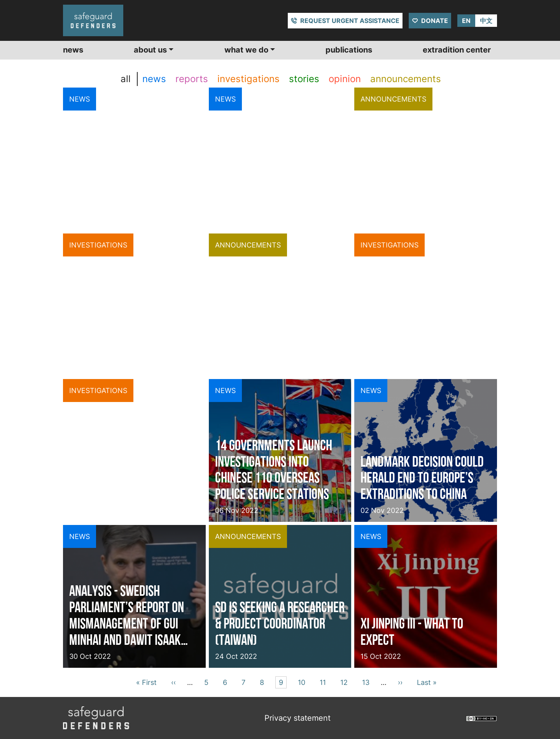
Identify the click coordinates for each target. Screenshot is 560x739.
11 (324, 682)
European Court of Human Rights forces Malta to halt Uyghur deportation (132, 186)
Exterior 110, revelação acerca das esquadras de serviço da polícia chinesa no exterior (133, 470)
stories (304, 79)
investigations (248, 79)
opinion (345, 79)
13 (367, 682)
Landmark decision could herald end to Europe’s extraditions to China (422, 478)
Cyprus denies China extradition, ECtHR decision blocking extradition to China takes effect (265, 178)
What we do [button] (246, 50)
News (73, 50)
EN (466, 21)
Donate (435, 21)
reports (192, 79)
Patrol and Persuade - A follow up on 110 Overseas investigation (419, 332)
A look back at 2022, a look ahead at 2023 (414, 194)
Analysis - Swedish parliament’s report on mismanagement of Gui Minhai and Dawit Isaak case (127, 615)
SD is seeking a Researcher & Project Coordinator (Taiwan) (280, 623)
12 (345, 682)
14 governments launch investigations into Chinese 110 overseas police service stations (274, 470)
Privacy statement (297, 718)
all (126, 79)
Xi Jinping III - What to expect (412, 632)
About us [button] (150, 50)
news (154, 79)
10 (303, 682)
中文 (486, 21)
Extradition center (457, 50)
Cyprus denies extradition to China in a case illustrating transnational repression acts (133, 324)
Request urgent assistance (350, 21)
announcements (406, 79)
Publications (349, 50)
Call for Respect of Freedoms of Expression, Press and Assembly (275, 332)
